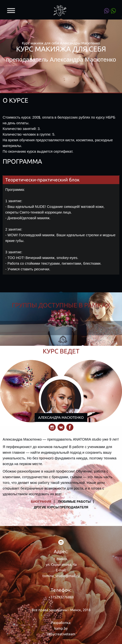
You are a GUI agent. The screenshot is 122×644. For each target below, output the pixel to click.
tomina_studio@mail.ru (61, 576)
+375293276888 (61, 597)
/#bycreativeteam (61, 634)
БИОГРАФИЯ (41, 502)
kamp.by (61, 628)
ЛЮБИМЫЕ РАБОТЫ (74, 502)
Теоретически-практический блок (42, 180)
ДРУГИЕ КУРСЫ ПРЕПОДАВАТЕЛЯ (61, 507)
